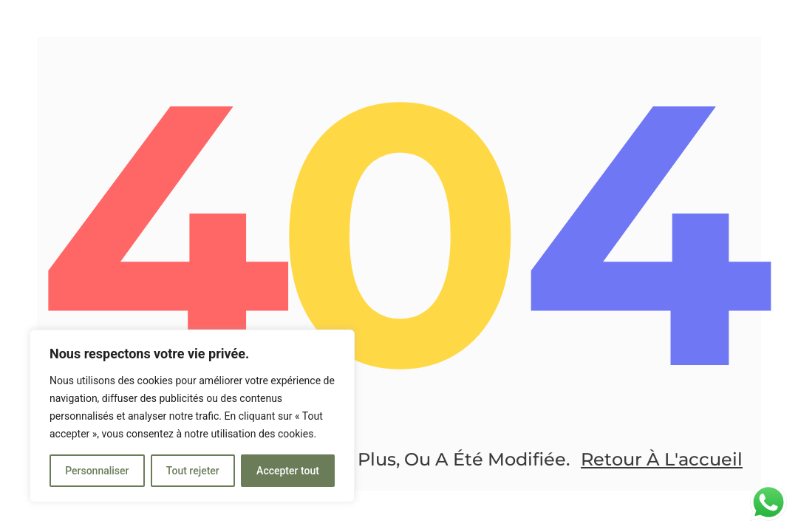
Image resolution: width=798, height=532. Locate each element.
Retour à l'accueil (662, 459)
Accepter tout (288, 471)
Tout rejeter (193, 471)
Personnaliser (97, 471)
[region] (192, 416)
